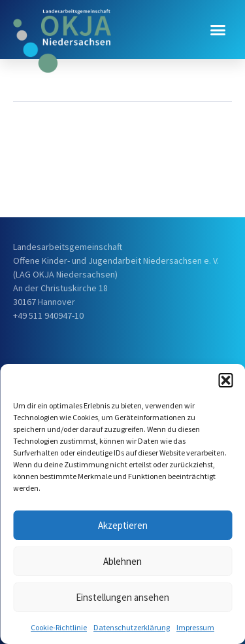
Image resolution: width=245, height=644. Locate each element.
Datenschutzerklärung (132, 627)
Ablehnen (122, 561)
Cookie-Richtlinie (59, 627)
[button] (225, 380)
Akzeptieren (123, 525)
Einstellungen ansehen (122, 597)
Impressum (195, 627)
